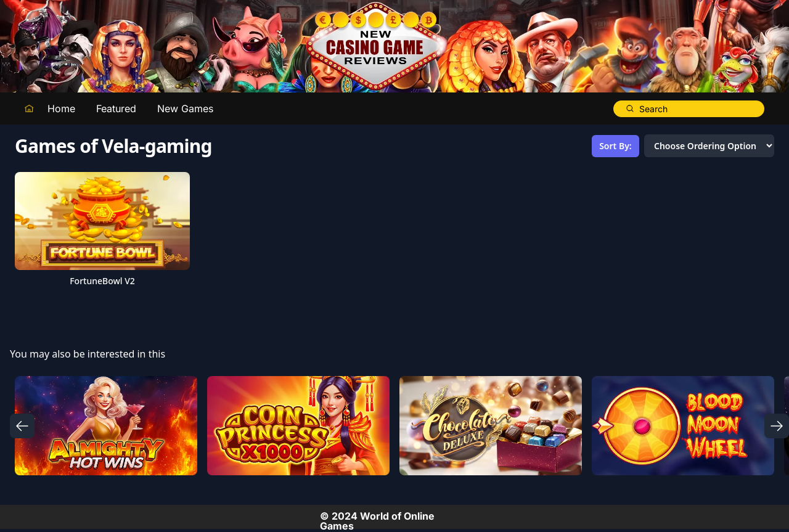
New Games (185, 108)
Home (61, 108)
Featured (116, 108)
